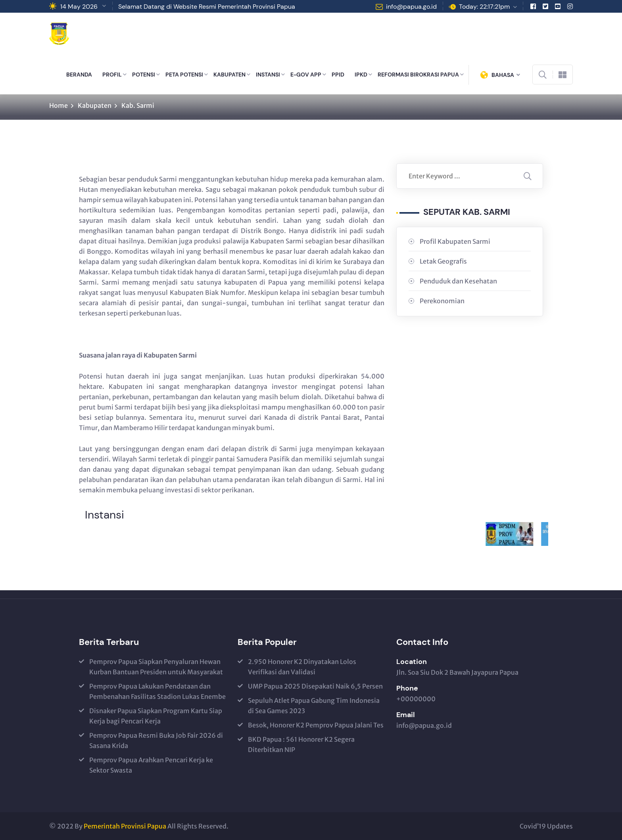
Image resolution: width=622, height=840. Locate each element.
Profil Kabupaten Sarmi (455, 241)
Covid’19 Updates (546, 826)
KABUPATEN (229, 75)
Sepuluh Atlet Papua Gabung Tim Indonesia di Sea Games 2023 (314, 706)
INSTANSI (268, 75)
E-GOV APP (306, 75)
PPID (338, 75)
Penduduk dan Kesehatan (458, 281)
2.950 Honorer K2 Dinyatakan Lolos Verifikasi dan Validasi (302, 667)
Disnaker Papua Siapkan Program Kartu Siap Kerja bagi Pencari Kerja (156, 716)
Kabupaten (95, 105)
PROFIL (112, 75)
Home (59, 105)
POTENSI (144, 75)
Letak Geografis (443, 261)
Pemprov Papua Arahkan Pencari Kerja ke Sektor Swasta (151, 765)
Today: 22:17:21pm (484, 7)
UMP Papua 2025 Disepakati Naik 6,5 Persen (315, 686)
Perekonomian (442, 301)
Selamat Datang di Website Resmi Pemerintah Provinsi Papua (207, 7)
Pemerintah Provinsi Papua (125, 826)
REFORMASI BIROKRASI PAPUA (418, 75)
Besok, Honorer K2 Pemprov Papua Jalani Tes (316, 725)
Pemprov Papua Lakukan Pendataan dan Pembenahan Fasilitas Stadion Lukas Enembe (157, 691)
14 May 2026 (79, 7)
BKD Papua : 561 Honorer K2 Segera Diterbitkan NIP (301, 744)
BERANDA (79, 75)
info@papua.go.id (411, 7)
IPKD (361, 75)
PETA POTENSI (184, 75)
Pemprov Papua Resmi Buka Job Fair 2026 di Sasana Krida (156, 741)
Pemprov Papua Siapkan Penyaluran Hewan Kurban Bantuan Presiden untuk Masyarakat (156, 667)
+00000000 (416, 699)
